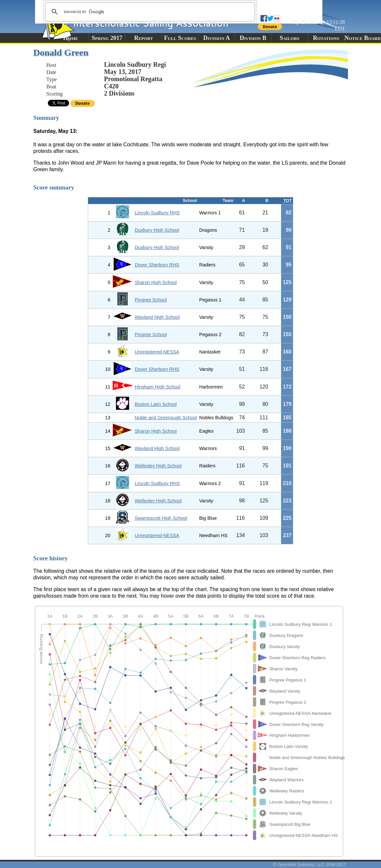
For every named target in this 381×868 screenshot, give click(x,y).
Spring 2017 (107, 38)
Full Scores (180, 38)
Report (143, 38)
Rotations (326, 38)
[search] (149, 12)
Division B (253, 38)
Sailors (290, 38)
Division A (216, 38)
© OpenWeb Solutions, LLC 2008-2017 (309, 865)
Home (71, 38)
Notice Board (362, 38)
